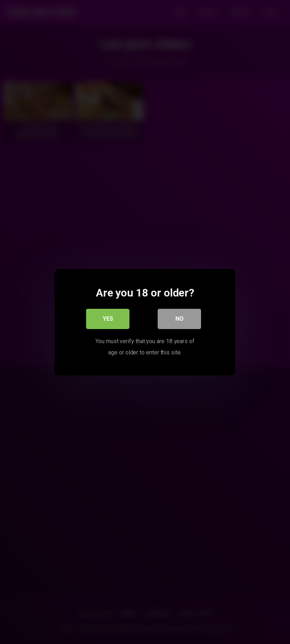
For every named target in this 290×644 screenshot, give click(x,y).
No (180, 318)
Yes (108, 318)
